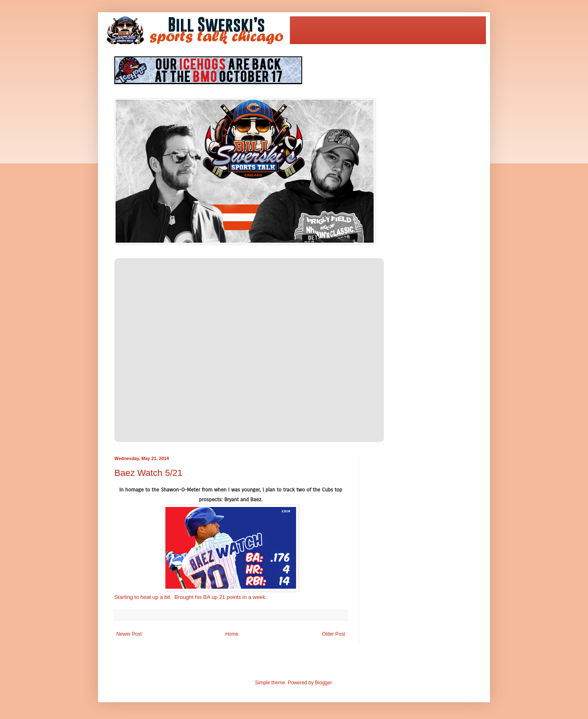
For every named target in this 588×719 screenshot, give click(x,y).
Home (232, 634)
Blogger (323, 683)
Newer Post (129, 634)
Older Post (333, 634)
